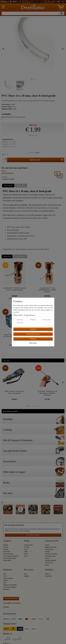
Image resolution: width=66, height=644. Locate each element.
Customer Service (52, 541)
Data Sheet (21, 186)
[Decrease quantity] (6, 161)
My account (29, 570)
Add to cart (46, 160)
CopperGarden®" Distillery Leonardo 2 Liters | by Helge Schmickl (14, 289)
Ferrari (26, 554)
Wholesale (6, 589)
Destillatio (49, 570)
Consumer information (51, 554)
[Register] (14, 2)
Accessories (7, 552)
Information (8, 570)
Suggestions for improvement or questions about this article (26, 249)
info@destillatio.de (8, 173)
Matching (7, 256)
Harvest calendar (8, 578)
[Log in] (4, 2)
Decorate (6, 549)
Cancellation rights (50, 556)
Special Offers (7, 561)
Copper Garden (28, 545)
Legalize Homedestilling (10, 585)
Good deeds (49, 576)
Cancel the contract (11, 598)
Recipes (5, 580)
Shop (5, 574)
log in (26, 574)
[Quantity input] (3, 160)
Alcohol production (8, 554)
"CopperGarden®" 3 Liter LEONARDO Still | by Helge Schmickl (47, 290)
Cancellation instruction (12, 603)
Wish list (6, 155)
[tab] (9, 186)
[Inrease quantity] (6, 159)
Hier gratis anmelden (33, 535)
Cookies (47, 552)
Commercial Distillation (10, 587)
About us (48, 574)
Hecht (26, 556)
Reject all (33, 339)
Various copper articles (10, 558)
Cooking (6, 547)
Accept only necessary (33, 334)
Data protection (49, 549)
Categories (7, 541)
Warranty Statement (51, 561)
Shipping (37, 152)
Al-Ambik (27, 547)
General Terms (49, 563)
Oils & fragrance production (11, 556)
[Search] (62, 13)
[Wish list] (63, 2)
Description (8, 186)
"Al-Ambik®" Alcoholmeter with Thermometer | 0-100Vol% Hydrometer (47, 393)
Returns (47, 558)
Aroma (5, 576)
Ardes (26, 549)
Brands (27, 541)
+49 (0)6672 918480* (8, 179)
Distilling (6, 545)
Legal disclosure (29, 315)
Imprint (47, 565)
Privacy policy (18, 315)
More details (33, 343)
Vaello (26, 552)
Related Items (20, 256)
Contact (47, 545)
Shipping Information (51, 547)
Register (26, 576)
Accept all (33, 329)
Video (5, 583)
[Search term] (30, 13)
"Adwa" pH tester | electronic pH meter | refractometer (14, 392)
